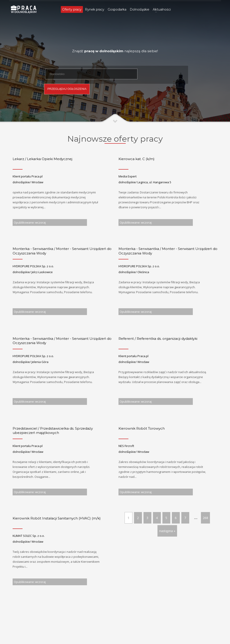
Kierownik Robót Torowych (142, 428)
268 (205, 518)
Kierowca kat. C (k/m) (137, 159)
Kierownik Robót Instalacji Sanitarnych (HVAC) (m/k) (57, 518)
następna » (167, 531)
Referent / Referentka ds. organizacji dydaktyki (158, 339)
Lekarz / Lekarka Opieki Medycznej (42, 159)
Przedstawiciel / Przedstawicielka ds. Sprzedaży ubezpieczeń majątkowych (53, 431)
